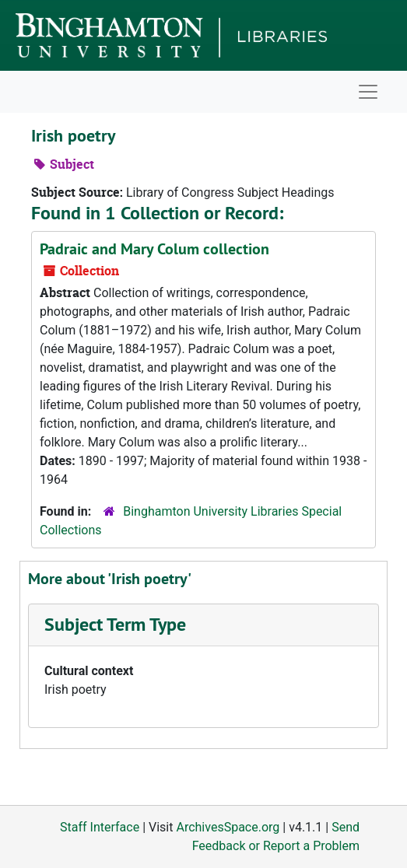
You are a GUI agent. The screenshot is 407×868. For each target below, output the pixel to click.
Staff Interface (100, 827)
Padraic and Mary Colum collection (154, 249)
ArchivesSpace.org (228, 827)
